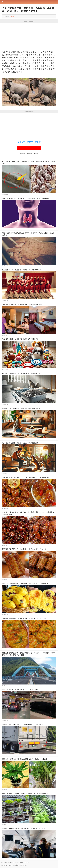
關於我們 (3, 865)
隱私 (17, 865)
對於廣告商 (24, 865)
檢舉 (13, 16)
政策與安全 (9, 865)
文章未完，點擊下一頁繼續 (29, 142)
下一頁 (29, 148)
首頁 (3, 2)
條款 (14, 865)
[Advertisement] (29, 36)
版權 (19, 865)
